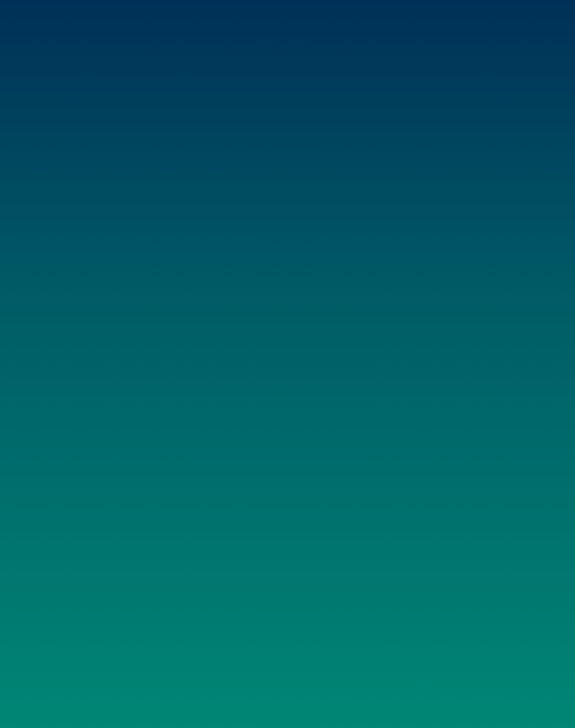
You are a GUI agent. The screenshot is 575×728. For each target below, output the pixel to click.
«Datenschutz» (549, 699)
